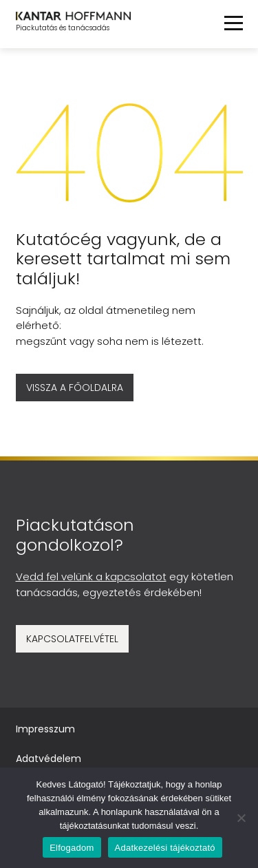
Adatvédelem (49, 759)
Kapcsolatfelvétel (72, 639)
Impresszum (45, 729)
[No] (241, 818)
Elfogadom (72, 848)
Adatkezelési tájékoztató (165, 848)
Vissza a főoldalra (75, 388)
